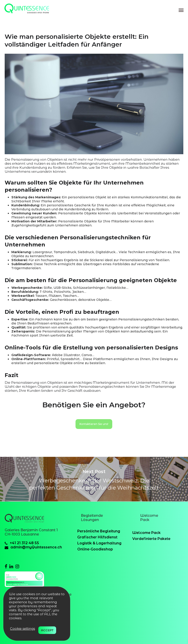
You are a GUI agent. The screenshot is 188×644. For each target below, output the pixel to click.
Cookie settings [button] (22, 629)
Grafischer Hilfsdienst (97, 537)
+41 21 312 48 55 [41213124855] (24, 543)
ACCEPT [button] (47, 630)
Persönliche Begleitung (99, 531)
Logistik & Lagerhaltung (99, 543)
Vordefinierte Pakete (151, 539)
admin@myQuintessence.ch (36, 547)
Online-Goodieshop (95, 549)
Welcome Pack (146, 533)
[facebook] (6, 567)
